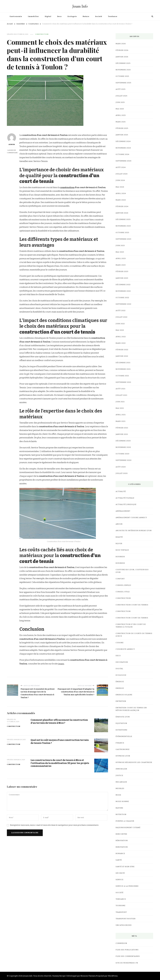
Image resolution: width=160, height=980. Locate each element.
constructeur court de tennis (132, 605)
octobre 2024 (122, 154)
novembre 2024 (123, 148)
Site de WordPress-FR (127, 963)
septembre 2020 (124, 460)
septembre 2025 (123, 83)
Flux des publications (127, 950)
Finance (120, 743)
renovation (122, 847)
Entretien (121, 701)
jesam (61, 664)
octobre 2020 (122, 454)
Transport (121, 912)
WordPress (113, 976)
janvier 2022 (122, 356)
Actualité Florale (125, 498)
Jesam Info (80, 6)
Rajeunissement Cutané (128, 828)
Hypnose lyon (123, 756)
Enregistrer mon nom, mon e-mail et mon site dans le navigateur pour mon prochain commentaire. (54, 825)
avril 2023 (121, 259)
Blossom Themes (88, 976)
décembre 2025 (123, 63)
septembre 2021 (123, 382)
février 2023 (122, 272)
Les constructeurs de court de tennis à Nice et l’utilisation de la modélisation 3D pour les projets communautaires (60, 763)
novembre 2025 (123, 70)
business (120, 563)
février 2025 (122, 128)
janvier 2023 (122, 278)
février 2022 (122, 350)
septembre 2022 (123, 304)
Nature (86, 16)
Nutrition (121, 814)
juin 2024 (120, 180)
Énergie (120, 682)
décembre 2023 (123, 219)
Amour (119, 524)
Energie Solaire (124, 695)
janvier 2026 (122, 57)
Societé (99, 16)
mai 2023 (120, 252)
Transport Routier (126, 919)
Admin (12, 139)
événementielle (124, 736)
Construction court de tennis (132, 618)
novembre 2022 (123, 291)
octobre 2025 (122, 76)
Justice (119, 776)
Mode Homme (122, 801)
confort (120, 579)
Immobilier (33, 16)
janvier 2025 (122, 135)
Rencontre (121, 834)
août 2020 (121, 467)
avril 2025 (121, 115)
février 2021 (122, 428)
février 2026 (122, 50)
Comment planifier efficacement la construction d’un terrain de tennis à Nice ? (59, 721)
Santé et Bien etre (125, 867)
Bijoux (119, 544)
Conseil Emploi (123, 585)
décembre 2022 (123, 285)
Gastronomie (16, 16)
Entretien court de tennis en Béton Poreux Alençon (131, 709)
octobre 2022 (122, 298)
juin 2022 (120, 324)
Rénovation (122, 841)
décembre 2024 (123, 141)
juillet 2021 (121, 395)
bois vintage (122, 550)
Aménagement (123, 511)
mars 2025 (121, 122)
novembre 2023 (123, 226)
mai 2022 (120, 330)
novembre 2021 (123, 369)
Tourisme (120, 906)
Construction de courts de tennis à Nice (134, 635)
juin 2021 (120, 402)
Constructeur (123, 598)
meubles (120, 788)
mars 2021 (121, 421)
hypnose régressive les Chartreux (134, 762)
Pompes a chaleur (125, 821)
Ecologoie (72, 16)
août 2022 (121, 311)
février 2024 (122, 206)
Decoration (122, 662)
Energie (120, 688)
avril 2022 (121, 337)
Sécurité (120, 873)
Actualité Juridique (126, 504)
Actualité (121, 491)
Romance (120, 854)
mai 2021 (120, 408)
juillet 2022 (121, 317)
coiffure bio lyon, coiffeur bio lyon (132, 571)
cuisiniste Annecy (125, 649)
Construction (42, 34)
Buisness (120, 557)
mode (118, 795)
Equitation (121, 723)
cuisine (120, 643)
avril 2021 (121, 415)
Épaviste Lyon (123, 717)
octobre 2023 (122, 233)
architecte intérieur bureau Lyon (134, 531)
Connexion (121, 943)
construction (67, 187)
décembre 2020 (123, 441)
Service (119, 880)
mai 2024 (120, 187)
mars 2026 (121, 44)
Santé (119, 860)
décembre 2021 (123, 363)
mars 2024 (121, 200)
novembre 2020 (123, 447)
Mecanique (121, 782)
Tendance (113, 16)
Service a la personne (127, 886)
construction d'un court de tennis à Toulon (131, 626)
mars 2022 (121, 343)
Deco (59, 16)
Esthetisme (121, 730)
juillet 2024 (122, 174)
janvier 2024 (122, 213)
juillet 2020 (122, 473)
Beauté (119, 537)
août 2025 (121, 89)
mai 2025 (120, 109)
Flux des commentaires (128, 956)
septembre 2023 (123, 239)
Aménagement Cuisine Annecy (131, 518)
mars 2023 (121, 265)
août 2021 (120, 389)
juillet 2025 (121, 96)
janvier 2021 (122, 434)
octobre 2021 (122, 376)
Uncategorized (124, 925)
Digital (48, 16)
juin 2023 (120, 246)
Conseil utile (123, 592)
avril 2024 (121, 194)
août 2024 (121, 167)
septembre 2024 (123, 161)
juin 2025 (120, 102)
